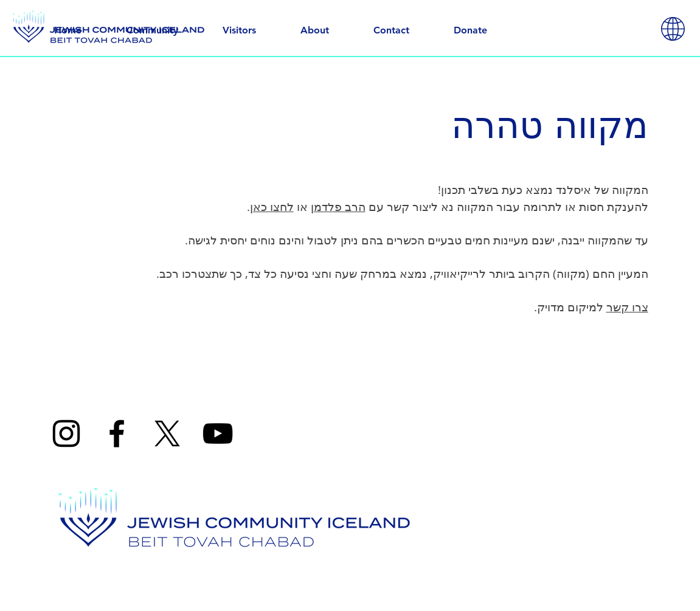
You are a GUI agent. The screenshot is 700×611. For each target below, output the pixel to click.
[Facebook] (117, 433)
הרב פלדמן (338, 207)
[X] (167, 433)
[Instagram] (66, 433)
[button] (673, 29)
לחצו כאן (272, 207)
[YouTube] (218, 433)
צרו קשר (627, 307)
